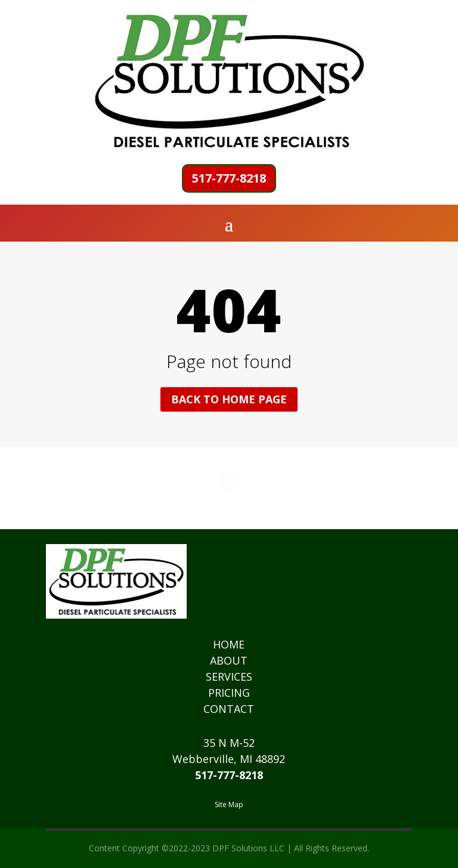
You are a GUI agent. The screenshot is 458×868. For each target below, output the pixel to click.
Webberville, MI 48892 (229, 759)
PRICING (229, 693)
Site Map (229, 804)
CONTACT (229, 709)
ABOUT (229, 660)
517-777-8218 (229, 178)
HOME (229, 644)
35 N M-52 (229, 743)
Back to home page (229, 399)
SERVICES (229, 677)
